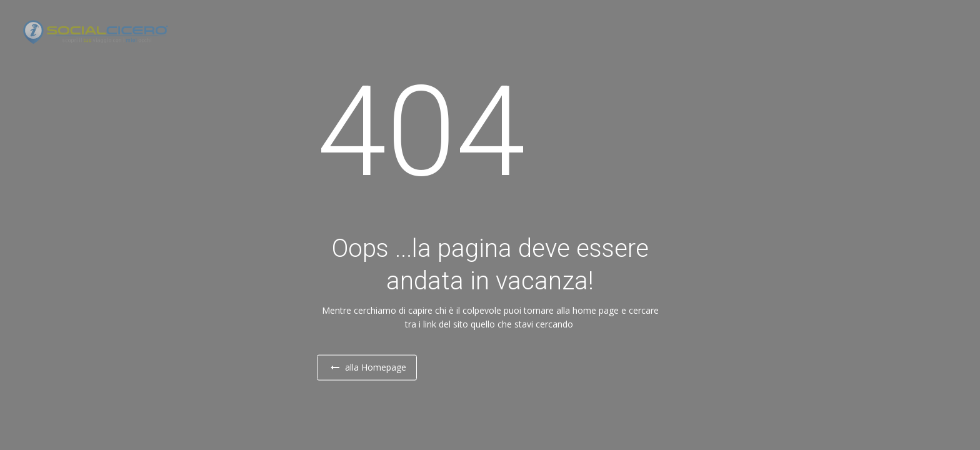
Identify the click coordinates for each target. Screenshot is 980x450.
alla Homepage (380, 367)
